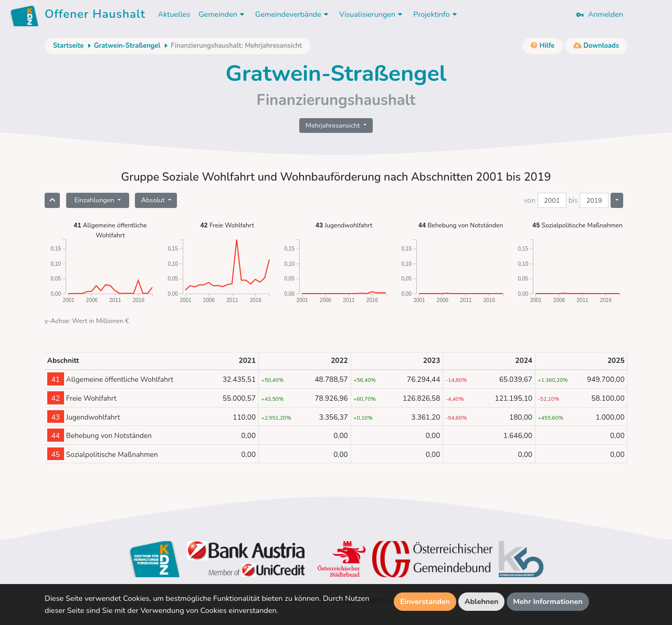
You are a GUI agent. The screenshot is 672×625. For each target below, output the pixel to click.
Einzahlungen (95, 200)
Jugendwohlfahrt (344, 225)
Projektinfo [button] (436, 14)
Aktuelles (174, 14)
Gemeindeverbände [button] (293, 14)
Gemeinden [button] (223, 14)
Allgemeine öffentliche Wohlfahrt (110, 230)
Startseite (68, 46)
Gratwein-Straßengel (127, 46)
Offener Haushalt (95, 16)
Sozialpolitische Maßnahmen (577, 225)
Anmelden (600, 14)
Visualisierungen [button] (372, 14)
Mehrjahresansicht (334, 125)
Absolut (154, 200)
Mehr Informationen (548, 601)
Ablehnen (482, 601)
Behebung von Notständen (461, 225)
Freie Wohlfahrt (227, 225)
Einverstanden (425, 601)
